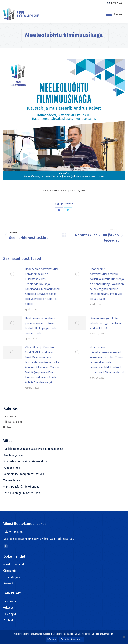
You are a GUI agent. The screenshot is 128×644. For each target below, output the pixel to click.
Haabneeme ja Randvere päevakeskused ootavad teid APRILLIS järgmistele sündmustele (41, 326)
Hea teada (61, 191)
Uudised (8, 427)
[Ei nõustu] (124, 637)
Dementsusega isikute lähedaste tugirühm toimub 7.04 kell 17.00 (107, 323)
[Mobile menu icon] (115, 14)
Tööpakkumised (13, 422)
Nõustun (52, 639)
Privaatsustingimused (72, 639)
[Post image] (12, 274)
